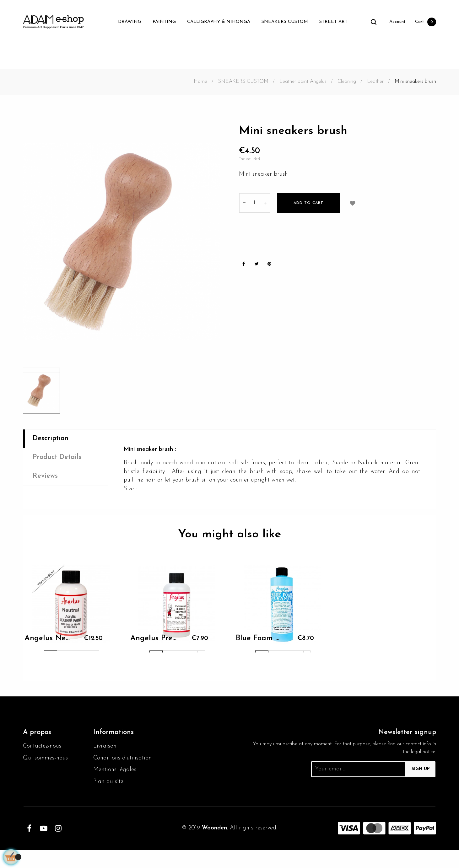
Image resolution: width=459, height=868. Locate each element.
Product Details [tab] (59, 459)
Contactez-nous (43, 752)
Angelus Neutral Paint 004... (48, 645)
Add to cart (308, 205)
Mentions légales (116, 786)
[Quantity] (255, 205)
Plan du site (109, 799)
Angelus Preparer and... (154, 645)
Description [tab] (52, 439)
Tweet (256, 267)
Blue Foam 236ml (259, 645)
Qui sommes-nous (47, 764)
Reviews (46, 479)
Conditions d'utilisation (109, 769)
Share (244, 267)
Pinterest (269, 267)
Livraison (105, 752)
